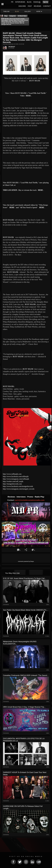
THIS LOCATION (10, 190)
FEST (30, 6)
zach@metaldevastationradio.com (30, 500)
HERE (28, 96)
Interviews (21, 497)
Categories (13, 16)
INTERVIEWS (20, 2)
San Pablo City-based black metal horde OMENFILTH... (25, 610)
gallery (28, 11)
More (39, 11)
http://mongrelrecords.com (12, 484)
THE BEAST (12, 47)
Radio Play (39, 497)
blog (17, 11)
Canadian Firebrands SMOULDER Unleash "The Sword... (26, 675)
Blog (6, 16)
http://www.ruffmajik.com (12, 474)
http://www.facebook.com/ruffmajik (16, 476)
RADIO (36, 2)
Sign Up (46, 2)
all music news (22, 16)
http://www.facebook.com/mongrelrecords (18, 486)
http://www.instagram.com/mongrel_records (19, 489)
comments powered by (26, 561)
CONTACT (47, 6)
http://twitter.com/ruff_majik (13, 481)
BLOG (29, 2)
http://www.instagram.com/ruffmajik (16, 479)
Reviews (12, 497)
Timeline (6, 11)
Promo (30, 497)
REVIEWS (37, 6)
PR (12, 2)
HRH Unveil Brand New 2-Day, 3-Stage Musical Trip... (24, 707)
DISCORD (22, 6)
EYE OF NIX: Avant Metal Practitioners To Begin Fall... (25, 578)
